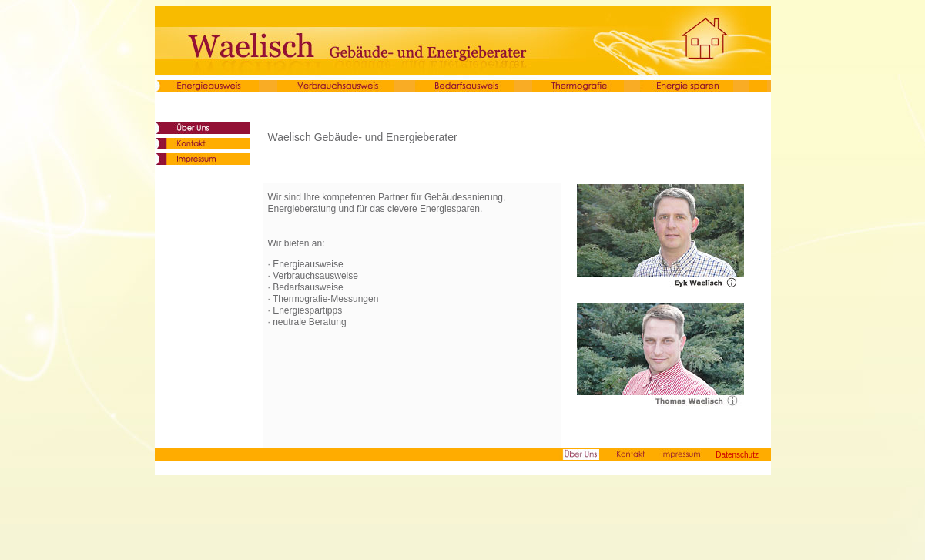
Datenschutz (737, 455)
